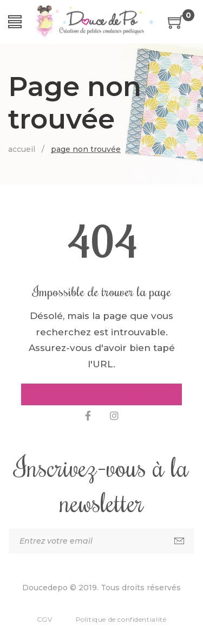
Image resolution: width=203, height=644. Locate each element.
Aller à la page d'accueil (101, 394)
